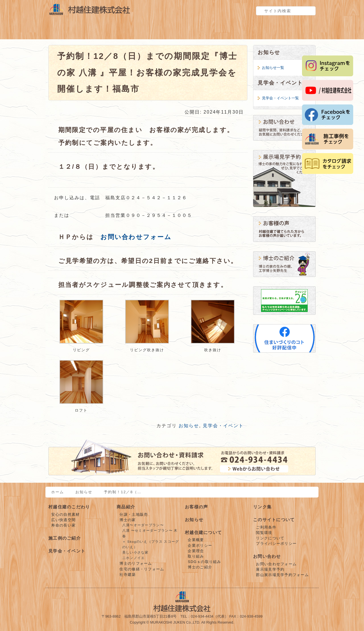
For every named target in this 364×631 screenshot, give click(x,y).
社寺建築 (128, 575)
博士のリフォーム (136, 563)
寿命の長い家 (63, 525)
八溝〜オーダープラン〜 (143, 525)
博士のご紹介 (200, 567)
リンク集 (262, 507)
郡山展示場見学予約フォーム (282, 575)
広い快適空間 (63, 520)
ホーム (58, 492)
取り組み (196, 556)
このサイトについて (274, 520)
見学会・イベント (205, 31)
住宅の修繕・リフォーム (142, 569)
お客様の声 (250, 31)
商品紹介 (114, 31)
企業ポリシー (200, 545)
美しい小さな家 (136, 552)
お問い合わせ (267, 556)
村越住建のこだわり (68, 31)
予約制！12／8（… (123, 492)
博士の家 (128, 520)
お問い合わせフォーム (136, 237)
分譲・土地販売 (134, 514)
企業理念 (196, 551)
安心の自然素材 (65, 514)
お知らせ (189, 426)
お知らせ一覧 (273, 68)
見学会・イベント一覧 (280, 98)
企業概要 (196, 540)
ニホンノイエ (134, 558)
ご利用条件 (266, 527)
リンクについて (270, 538)
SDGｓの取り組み (204, 562)
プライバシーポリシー (276, 543)
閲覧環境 (264, 533)
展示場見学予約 (270, 569)
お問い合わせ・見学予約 (296, 31)
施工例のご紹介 (159, 31)
